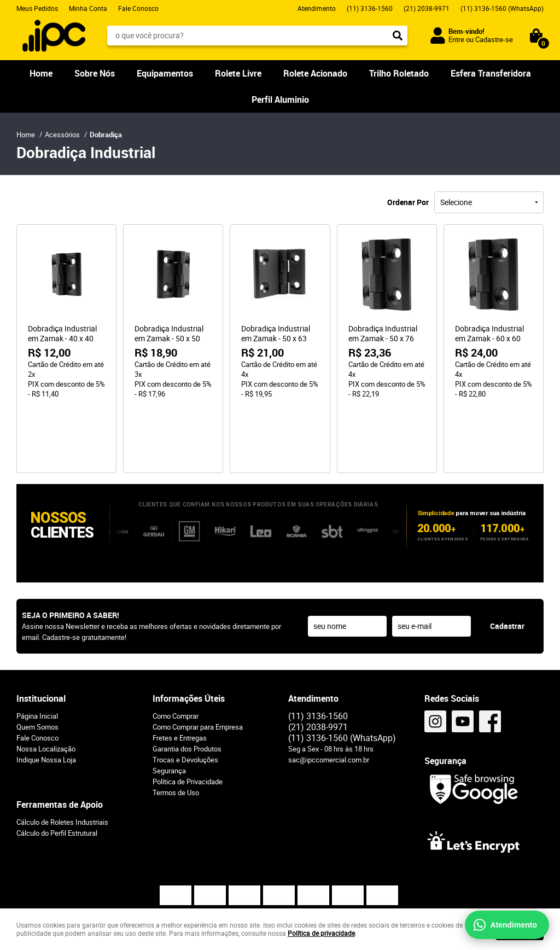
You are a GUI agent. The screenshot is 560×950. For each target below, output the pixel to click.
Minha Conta (88, 8)
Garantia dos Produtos (187, 686)
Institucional (41, 636)
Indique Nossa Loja (46, 697)
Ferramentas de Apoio (60, 742)
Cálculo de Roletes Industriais (62, 759)
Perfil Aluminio (280, 100)
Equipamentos (165, 73)
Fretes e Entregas (180, 675)
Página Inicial (37, 653)
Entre (456, 39)
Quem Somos (37, 664)
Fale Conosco (138, 8)
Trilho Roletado (399, 73)
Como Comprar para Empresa (198, 664)
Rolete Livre (238, 73)
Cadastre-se (494, 39)
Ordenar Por (408, 202)
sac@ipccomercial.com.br (329, 697)
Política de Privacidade (188, 719)
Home (41, 73)
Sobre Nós (95, 73)
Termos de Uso (176, 730)
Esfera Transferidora (491, 73)
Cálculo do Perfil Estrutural (57, 770)
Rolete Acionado (315, 73)
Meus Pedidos (37, 8)
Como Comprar (176, 653)
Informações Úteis (189, 636)
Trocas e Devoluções (185, 697)
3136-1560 (370, 8)
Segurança (169, 708)
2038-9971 (427, 8)
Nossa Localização (46, 686)
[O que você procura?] (398, 36)
